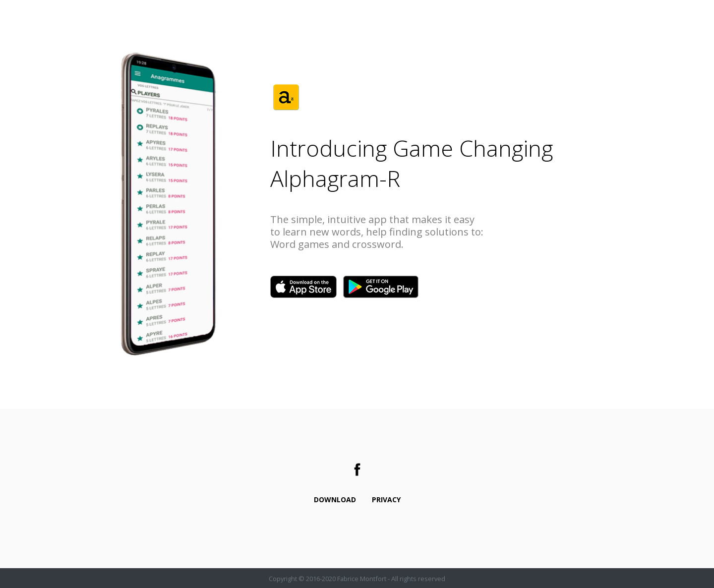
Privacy (386, 500)
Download (335, 500)
